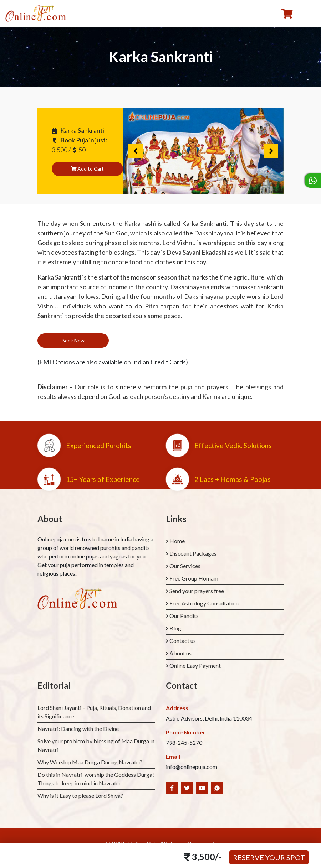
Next (271, 151)
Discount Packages (193, 553)
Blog (175, 628)
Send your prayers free (197, 591)
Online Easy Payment (195, 666)
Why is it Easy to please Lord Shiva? (80, 796)
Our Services (185, 566)
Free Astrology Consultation (204, 603)
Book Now (73, 340)
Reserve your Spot (269, 857)
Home (177, 541)
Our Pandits (184, 616)
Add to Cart (88, 169)
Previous (136, 151)
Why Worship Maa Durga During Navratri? (90, 762)
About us (180, 653)
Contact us (183, 641)
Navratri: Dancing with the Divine (78, 729)
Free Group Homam (194, 578)
